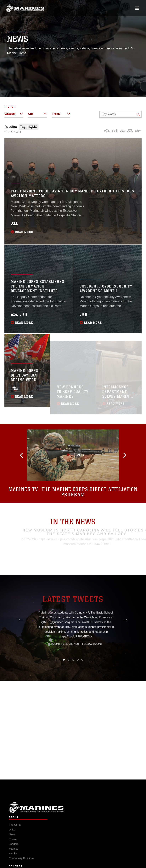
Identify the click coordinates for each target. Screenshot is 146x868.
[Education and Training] (115, 131)
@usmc (55, 660)
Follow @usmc (92, 660)
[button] (27, 455)
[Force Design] (107, 131)
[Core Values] (122, 131)
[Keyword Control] (120, 114)
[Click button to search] (138, 114)
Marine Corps (73, 812)
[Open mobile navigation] (137, 8)
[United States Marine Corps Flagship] (25, 8)
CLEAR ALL (13, 132)
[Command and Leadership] (130, 131)
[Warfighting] (138, 131)
